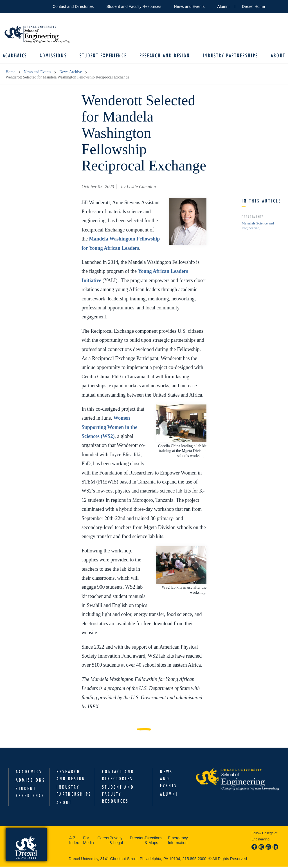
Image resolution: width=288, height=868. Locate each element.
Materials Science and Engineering (258, 227)
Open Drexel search (275, 5)
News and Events (189, 6)
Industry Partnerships (229, 56)
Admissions (55, 56)
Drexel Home (253, 6)
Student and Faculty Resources (134, 6)
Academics (18, 56)
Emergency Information (178, 842)
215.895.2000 (194, 860)
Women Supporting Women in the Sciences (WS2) (109, 429)
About (275, 56)
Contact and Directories (73, 6)
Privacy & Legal (116, 842)
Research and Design (164, 56)
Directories (136, 839)
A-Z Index (74, 842)
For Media (89, 842)
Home (10, 74)
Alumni (223, 6)
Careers (102, 839)
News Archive (71, 74)
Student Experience (104, 56)
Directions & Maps (154, 842)
